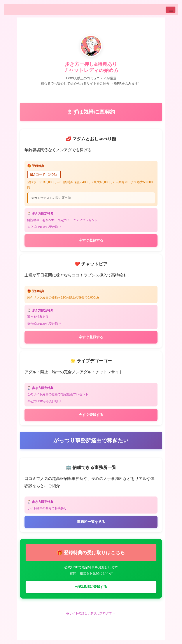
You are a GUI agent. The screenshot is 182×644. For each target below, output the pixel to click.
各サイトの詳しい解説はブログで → (91, 613)
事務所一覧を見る (91, 522)
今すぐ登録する (91, 240)
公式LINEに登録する (91, 587)
